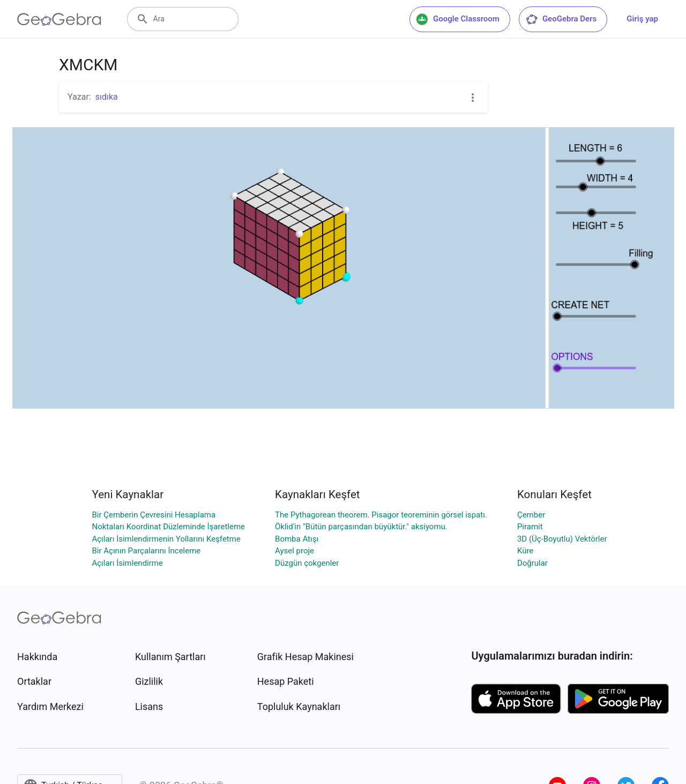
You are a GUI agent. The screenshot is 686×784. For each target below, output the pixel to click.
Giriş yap (642, 19)
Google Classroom (458, 19)
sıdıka (107, 97)
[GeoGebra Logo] (59, 19)
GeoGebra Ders (561, 19)
